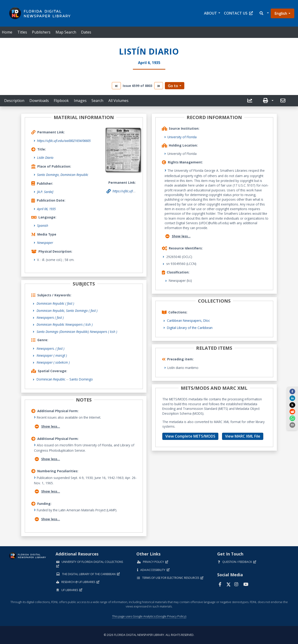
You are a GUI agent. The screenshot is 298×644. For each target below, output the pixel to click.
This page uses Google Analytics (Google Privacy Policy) (149, 616)
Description (14, 101)
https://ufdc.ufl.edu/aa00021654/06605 (64, 141)
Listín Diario (45, 158)
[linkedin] (292, 398)
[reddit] (292, 411)
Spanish (43, 225)
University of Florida (182, 137)
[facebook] (292, 391)
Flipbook (61, 101)
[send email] (292, 425)
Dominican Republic (51, 379)
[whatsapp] (292, 418)
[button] (264, 13)
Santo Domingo (81, 379)
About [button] (210, 13)
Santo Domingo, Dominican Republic (63, 175)
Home (7, 32)
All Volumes (118, 101)
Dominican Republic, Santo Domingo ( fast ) (67, 311)
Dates (86, 32)
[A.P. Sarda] (45, 192)
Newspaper (45, 243)
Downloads (39, 101)
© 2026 (149, 635)
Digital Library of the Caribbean (190, 328)
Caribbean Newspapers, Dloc (188, 320)
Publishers (41, 32)
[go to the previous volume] (116, 86)
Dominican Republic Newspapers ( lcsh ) (65, 324)
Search (97, 101)
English (281, 13)
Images (80, 101)
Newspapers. (50, 348)
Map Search (66, 32)
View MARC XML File (243, 436)
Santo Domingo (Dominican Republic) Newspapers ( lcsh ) (77, 332)
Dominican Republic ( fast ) (55, 303)
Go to (173, 86)
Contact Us (238, 13)
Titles (22, 32)
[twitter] (292, 405)
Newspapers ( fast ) (50, 317)
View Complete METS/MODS (190, 436)
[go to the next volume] (159, 86)
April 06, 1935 (46, 209)
